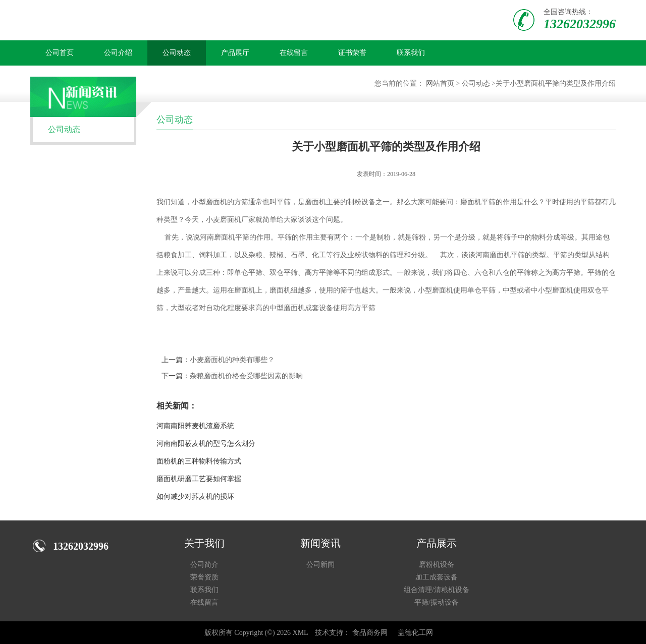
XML (301, 633)
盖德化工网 (415, 633)
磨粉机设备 (437, 565)
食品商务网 (370, 633)
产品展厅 (235, 53)
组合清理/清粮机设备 (437, 590)
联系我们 (411, 53)
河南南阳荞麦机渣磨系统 (195, 426)
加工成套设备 (437, 577)
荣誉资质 (204, 577)
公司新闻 (320, 565)
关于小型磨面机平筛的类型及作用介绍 (556, 83)
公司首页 (60, 53)
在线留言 (294, 53)
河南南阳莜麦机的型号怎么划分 (206, 444)
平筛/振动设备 (437, 602)
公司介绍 (118, 53)
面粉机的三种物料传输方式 (199, 461)
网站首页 (440, 83)
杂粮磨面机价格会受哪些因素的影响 (246, 376)
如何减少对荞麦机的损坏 (195, 496)
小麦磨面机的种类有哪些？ (232, 360)
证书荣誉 (352, 53)
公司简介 (204, 565)
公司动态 (177, 53)
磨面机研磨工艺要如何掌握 (199, 479)
